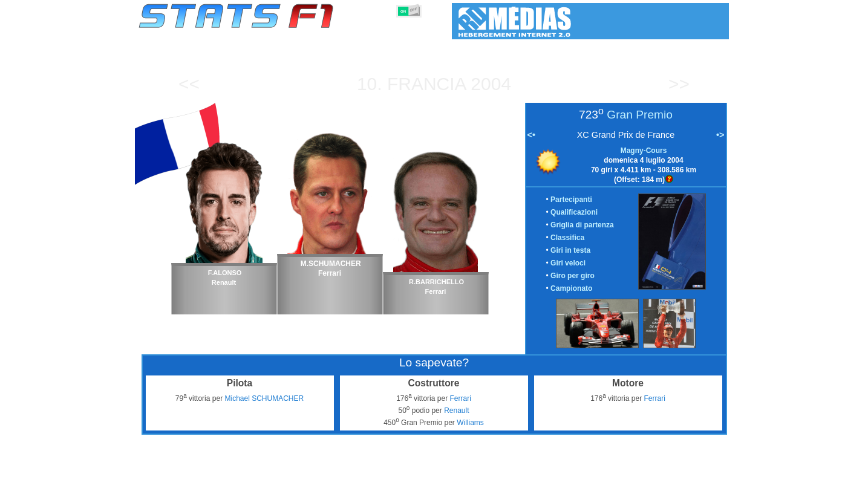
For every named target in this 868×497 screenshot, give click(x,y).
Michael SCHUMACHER (264, 398)
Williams (470, 423)
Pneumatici (446, 486)
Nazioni (493, 486)
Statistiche (181, 486)
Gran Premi (275, 486)
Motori (403, 486)
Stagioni (227, 486)
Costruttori (359, 486)
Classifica (567, 238)
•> (720, 135)
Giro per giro (573, 276)
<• (531, 135)
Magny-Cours (644, 151)
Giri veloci (568, 263)
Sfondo (665, 486)
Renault (456, 411)
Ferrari (460, 398)
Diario (569, 486)
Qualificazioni (574, 212)
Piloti (317, 486)
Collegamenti (615, 486)
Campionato (571, 288)
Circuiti (532, 486)
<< (189, 84)
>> (679, 84)
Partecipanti (571, 200)
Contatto (706, 486)
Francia (426, 84)
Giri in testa (570, 250)
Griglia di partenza (582, 225)
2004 (491, 84)
